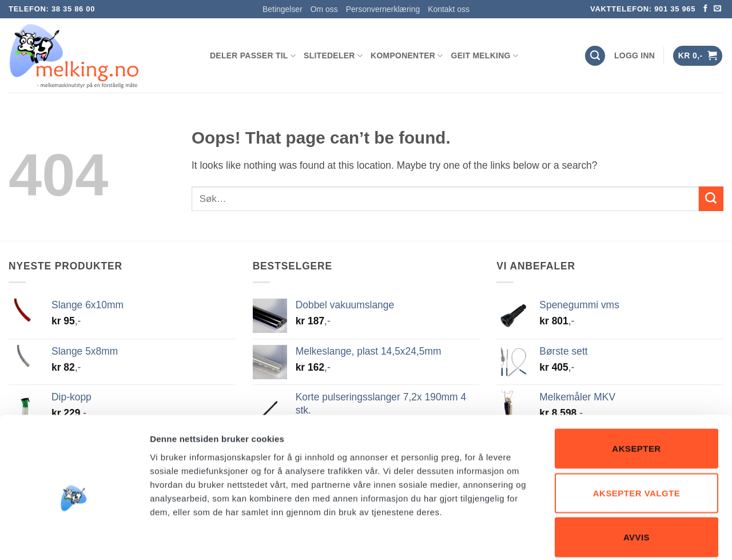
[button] (634, 55)
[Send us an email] (717, 9)
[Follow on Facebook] (705, 9)
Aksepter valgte (636, 437)
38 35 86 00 (73, 9)
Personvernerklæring (383, 9)
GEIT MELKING (485, 56)
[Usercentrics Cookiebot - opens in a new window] (74, 538)
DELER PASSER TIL (253, 56)
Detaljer (609, 537)
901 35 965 (675, 9)
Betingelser (283, 9)
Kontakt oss (449, 9)
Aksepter (636, 393)
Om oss (324, 9)
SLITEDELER (333, 56)
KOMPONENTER (407, 56)
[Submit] (711, 199)
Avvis (636, 481)
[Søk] (595, 56)
